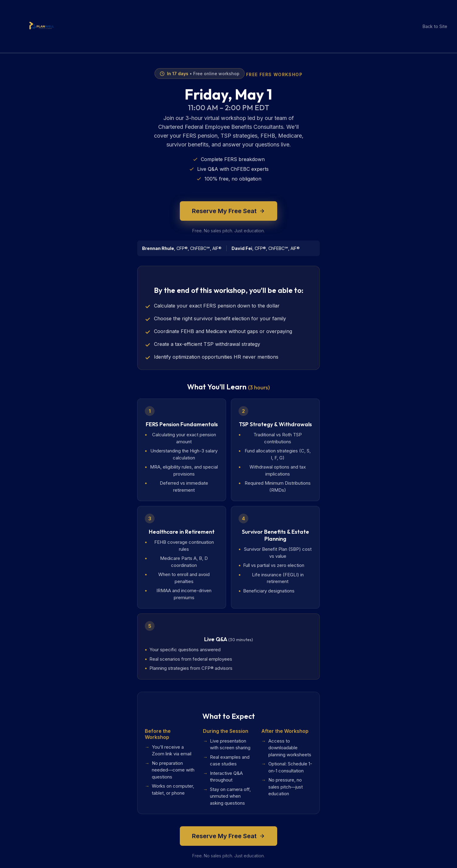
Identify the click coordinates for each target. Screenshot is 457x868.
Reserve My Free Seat (228, 211)
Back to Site (435, 26)
